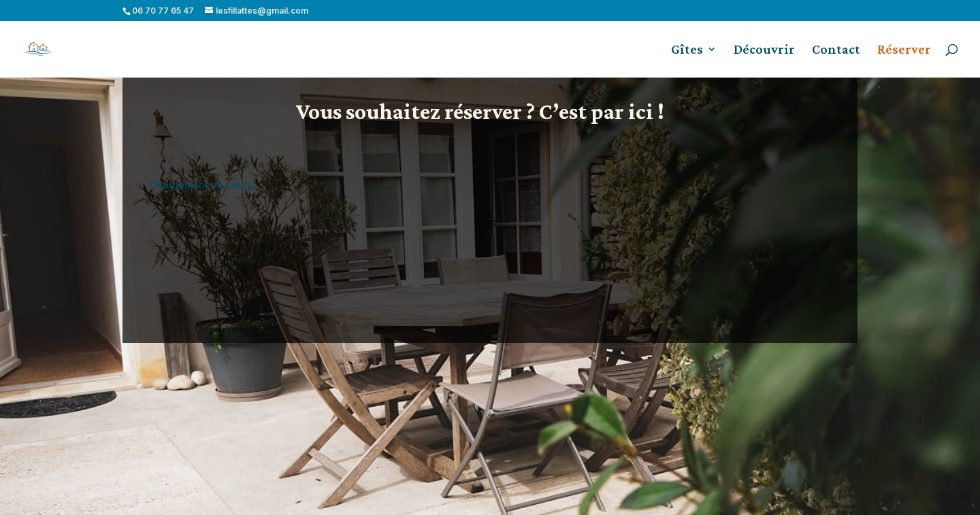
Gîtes (687, 50)
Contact (836, 50)
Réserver (904, 50)
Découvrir (764, 50)
